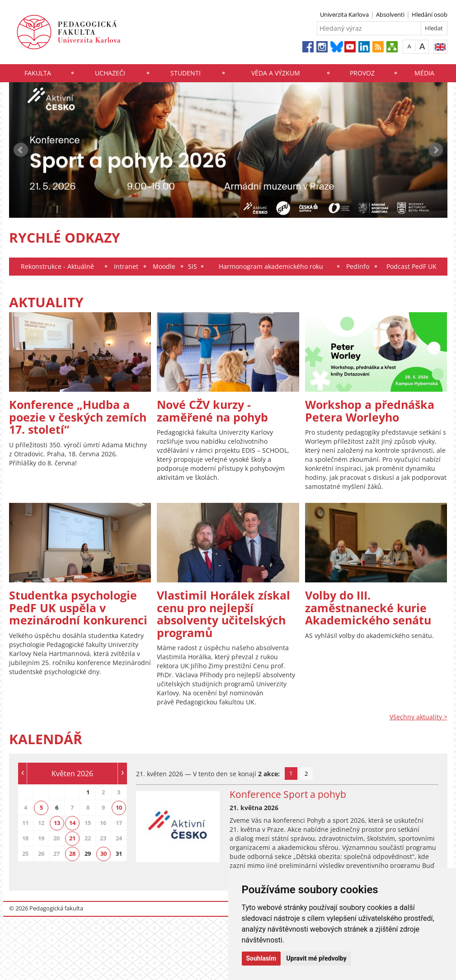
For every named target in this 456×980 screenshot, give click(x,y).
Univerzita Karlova (344, 14)
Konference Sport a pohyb (288, 794)
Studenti (186, 73)
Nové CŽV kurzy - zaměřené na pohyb (212, 411)
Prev (21, 150)
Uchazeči (110, 73)
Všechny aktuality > (418, 717)
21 (72, 838)
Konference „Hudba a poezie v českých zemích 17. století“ (78, 417)
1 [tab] (291, 773)
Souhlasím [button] (261, 958)
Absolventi (390, 14)
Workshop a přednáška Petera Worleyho (370, 411)
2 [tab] (306, 774)
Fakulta (38, 73)
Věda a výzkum (276, 73)
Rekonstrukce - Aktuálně (57, 266)
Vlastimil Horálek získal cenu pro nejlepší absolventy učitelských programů (223, 614)
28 (72, 853)
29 (88, 853)
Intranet (126, 266)
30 (103, 853)
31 (119, 853)
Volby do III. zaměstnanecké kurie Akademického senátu (368, 607)
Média (424, 73)
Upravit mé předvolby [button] (317, 958)
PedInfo (358, 266)
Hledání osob (430, 14)
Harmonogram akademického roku (271, 266)
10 (119, 807)
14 (72, 823)
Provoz (362, 73)
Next (436, 150)
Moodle (164, 266)
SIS (193, 266)
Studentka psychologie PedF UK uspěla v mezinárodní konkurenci (78, 607)
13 (57, 823)
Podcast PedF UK (411, 266)
